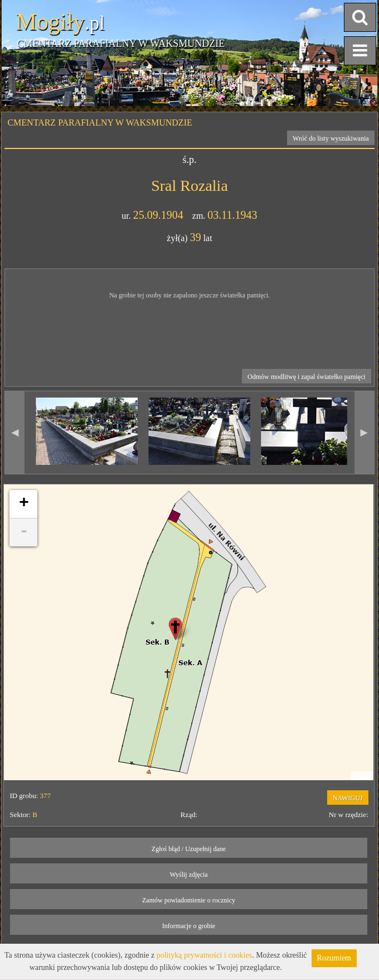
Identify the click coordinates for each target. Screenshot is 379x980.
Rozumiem (334, 958)
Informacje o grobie (189, 926)
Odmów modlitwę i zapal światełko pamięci (307, 377)
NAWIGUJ (348, 798)
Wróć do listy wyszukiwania (331, 138)
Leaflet (362, 776)
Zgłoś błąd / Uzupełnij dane (189, 849)
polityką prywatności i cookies (204, 955)
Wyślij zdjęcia (188, 875)
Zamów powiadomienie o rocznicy (189, 900)
